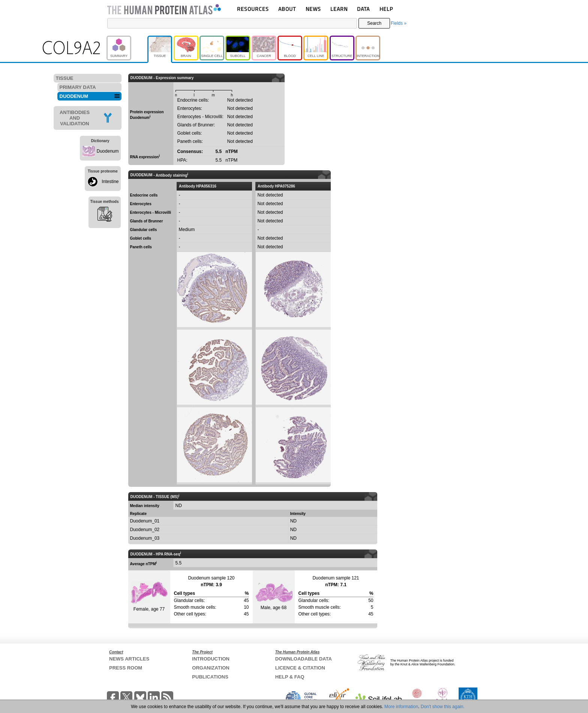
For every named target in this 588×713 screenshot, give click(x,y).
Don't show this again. (443, 707)
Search (374, 23)
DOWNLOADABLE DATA (304, 659)
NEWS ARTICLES (129, 659)
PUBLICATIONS (210, 677)
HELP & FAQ (290, 677)
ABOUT (287, 9)
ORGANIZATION (211, 668)
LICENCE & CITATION (300, 668)
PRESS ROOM (126, 668)
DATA (363, 9)
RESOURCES (253, 9)
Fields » (399, 23)
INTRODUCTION (211, 659)
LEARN (339, 9)
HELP (386, 9)
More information (401, 707)
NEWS (313, 9)
